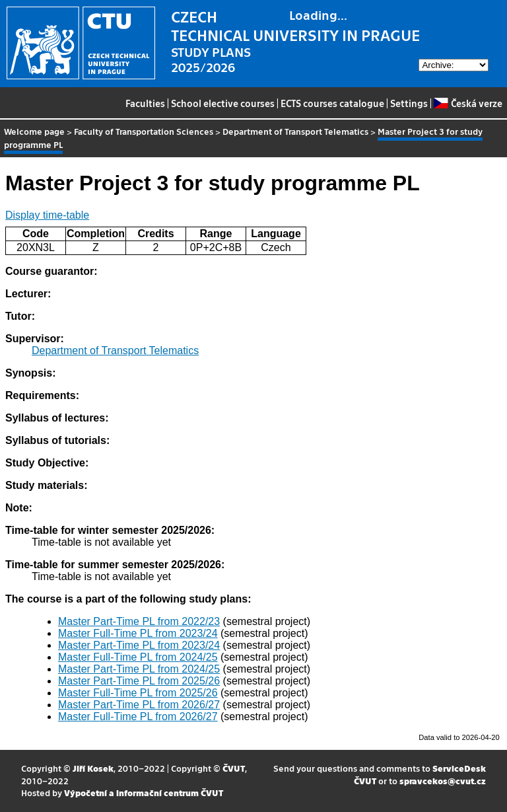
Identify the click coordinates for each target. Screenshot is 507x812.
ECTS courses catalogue (332, 103)
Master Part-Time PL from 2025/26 (139, 681)
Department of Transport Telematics (295, 131)
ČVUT (234, 768)
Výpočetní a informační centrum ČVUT (144, 793)
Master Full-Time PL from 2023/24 (138, 633)
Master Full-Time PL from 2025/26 (138, 693)
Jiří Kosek (93, 768)
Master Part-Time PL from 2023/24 (139, 645)
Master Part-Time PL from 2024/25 (139, 669)
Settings (409, 103)
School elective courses (223, 103)
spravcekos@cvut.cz (443, 781)
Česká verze (468, 103)
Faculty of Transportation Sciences (144, 131)
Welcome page (34, 131)
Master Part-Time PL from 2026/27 (139, 705)
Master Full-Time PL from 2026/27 (138, 717)
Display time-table (47, 215)
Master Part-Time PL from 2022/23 (139, 621)
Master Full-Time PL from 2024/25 (138, 657)
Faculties (145, 103)
